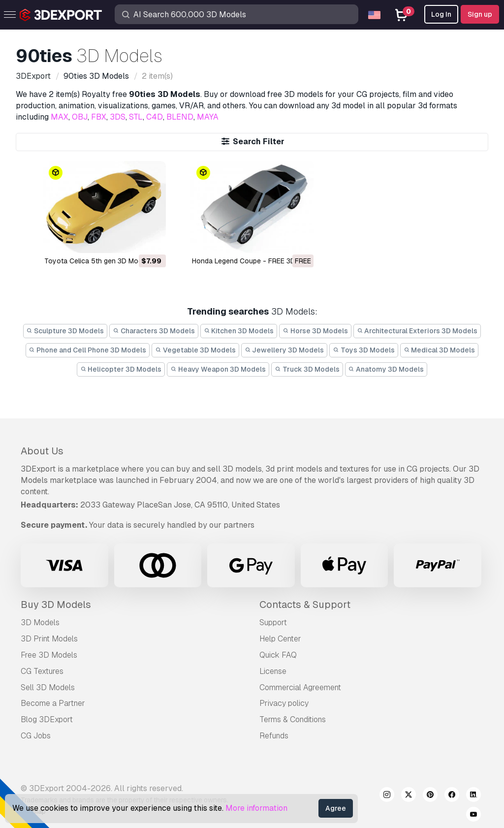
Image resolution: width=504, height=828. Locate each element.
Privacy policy (284, 703)
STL (136, 117)
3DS (118, 117)
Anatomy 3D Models (386, 369)
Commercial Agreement (300, 687)
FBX (99, 117)
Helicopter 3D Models (121, 369)
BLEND (180, 117)
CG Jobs (36, 736)
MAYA (208, 117)
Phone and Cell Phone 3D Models (88, 350)
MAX (60, 117)
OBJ (80, 117)
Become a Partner (53, 703)
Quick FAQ (278, 655)
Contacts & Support (305, 605)
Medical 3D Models (440, 350)
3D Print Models (49, 639)
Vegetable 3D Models (195, 350)
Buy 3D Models (56, 605)
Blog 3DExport (47, 719)
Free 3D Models (49, 655)
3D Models (40, 622)
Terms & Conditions (293, 719)
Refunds (274, 736)
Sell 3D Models (48, 687)
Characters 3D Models (154, 331)
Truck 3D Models (307, 369)
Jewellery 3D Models (284, 350)
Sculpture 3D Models (65, 331)
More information (256, 808)
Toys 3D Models (364, 350)
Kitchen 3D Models (239, 331)
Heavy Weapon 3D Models (218, 369)
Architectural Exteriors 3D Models (417, 331)
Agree (336, 808)
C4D (155, 117)
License (273, 671)
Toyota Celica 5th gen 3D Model (96, 261)
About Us (42, 451)
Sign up (480, 14)
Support (273, 622)
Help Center (280, 639)
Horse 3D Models (315, 331)
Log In (441, 14)
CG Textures (42, 671)
